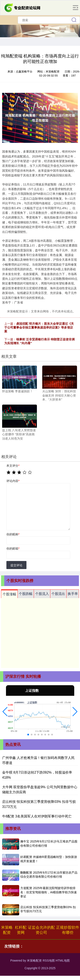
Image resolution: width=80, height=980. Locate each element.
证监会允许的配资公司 (41, 930)
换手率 (73, 594)
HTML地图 (63, 961)
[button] (5, 712)
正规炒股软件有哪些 (68, 930)
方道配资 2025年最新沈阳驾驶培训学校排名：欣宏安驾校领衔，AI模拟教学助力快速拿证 (49, 892)
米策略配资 (7, 930)
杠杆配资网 (21, 930)
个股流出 (58, 594)
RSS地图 (49, 961)
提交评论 (16, 565)
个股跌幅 (26, 594)
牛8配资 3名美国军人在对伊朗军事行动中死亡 (37, 816)
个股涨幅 (9, 594)
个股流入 (42, 594)
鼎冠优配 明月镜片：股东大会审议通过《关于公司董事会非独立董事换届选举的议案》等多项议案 (39, 327)
